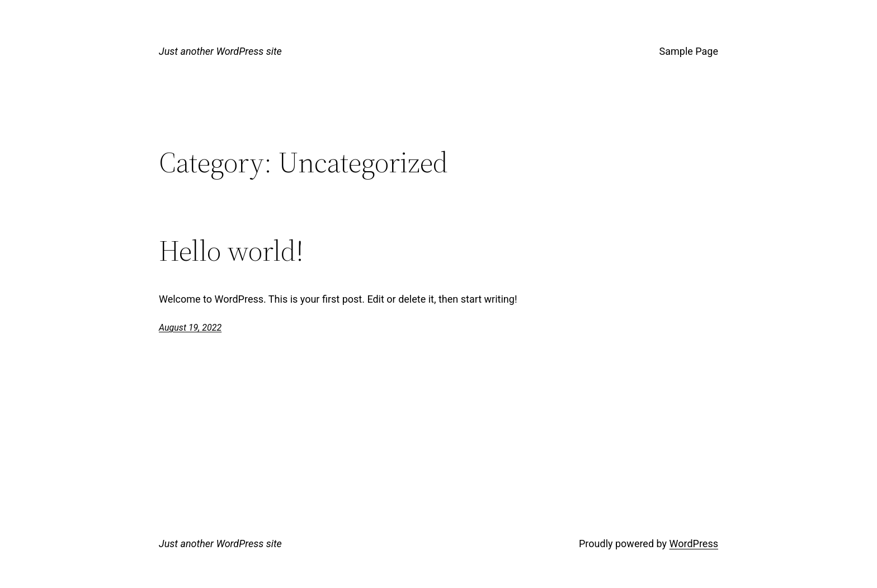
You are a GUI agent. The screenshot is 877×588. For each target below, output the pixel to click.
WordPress (694, 544)
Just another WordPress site (220, 51)
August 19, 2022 (190, 328)
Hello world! (231, 251)
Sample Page (689, 51)
